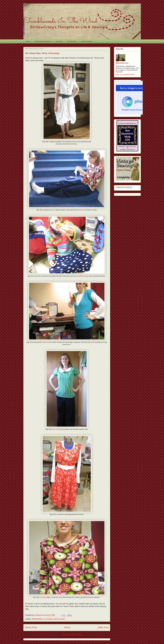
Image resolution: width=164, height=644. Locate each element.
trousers (81, 210)
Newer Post (31, 627)
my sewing (48, 619)
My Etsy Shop (72, 41)
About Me (59, 41)
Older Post (103, 627)
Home (28, 41)
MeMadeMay (37, 619)
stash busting (59, 619)
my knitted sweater (82, 276)
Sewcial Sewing (86, 41)
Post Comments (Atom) (72, 635)
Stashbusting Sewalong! (43, 41)
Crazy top (43, 597)
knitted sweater (47, 342)
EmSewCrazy (123, 63)
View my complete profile (125, 75)
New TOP (56, 429)
